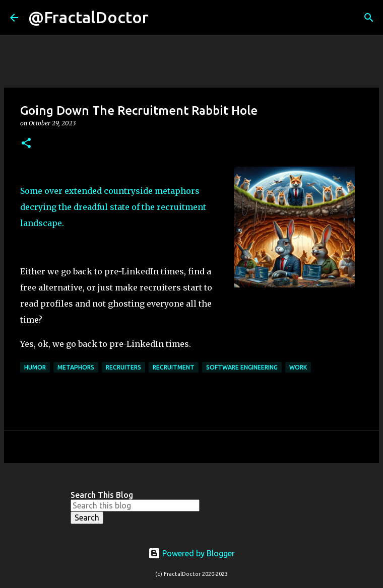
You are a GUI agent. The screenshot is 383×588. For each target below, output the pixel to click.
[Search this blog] (135, 505)
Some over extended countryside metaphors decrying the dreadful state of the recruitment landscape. (113, 207)
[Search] (163, 18)
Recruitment (174, 367)
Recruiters (123, 367)
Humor (35, 367)
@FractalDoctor (88, 17)
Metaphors (76, 367)
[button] (26, 144)
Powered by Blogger (191, 553)
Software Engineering (242, 367)
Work (298, 367)
